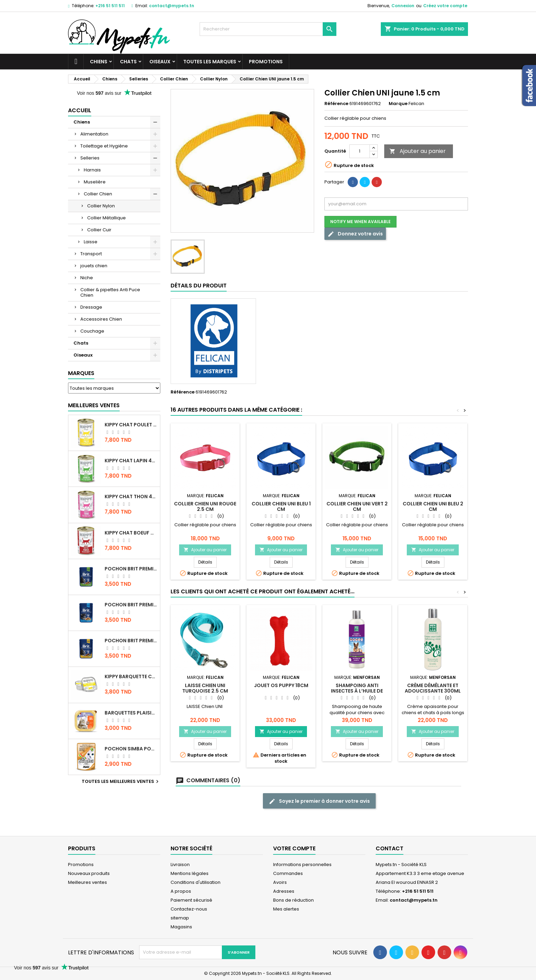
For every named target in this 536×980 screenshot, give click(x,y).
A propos (181, 891)
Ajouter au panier (418, 151)
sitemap (180, 918)
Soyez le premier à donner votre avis (319, 801)
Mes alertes (286, 909)
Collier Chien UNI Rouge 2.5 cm (205, 506)
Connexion (403, 6)
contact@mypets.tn (172, 6)
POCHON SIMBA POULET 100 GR (131, 749)
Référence (336, 104)
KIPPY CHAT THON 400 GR (131, 497)
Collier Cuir (99, 230)
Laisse (91, 242)
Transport (91, 254)
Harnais (92, 170)
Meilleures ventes (88, 882)
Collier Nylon (101, 206)
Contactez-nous (189, 909)
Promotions (266, 62)
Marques (81, 373)
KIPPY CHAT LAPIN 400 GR (131, 461)
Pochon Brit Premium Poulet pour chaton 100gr (131, 605)
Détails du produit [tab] (199, 286)
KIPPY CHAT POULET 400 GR (131, 425)
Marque (398, 104)
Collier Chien (98, 194)
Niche (87, 278)
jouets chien (94, 266)
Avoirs (280, 882)
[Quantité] (360, 151)
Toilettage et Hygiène (104, 146)
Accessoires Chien (101, 319)
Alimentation (94, 134)
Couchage (92, 331)
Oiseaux (160, 62)
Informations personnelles (302, 865)
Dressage (91, 307)
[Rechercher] (268, 29)
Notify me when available (360, 222)
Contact (390, 848)
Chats (128, 62)
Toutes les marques (210, 62)
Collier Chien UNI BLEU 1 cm (281, 506)
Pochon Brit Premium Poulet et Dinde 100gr (131, 641)
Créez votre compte (445, 6)
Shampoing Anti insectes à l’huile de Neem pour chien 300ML (357, 691)
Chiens (99, 62)
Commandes (288, 873)
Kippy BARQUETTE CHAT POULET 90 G (131, 676)
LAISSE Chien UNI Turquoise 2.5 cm (205, 688)
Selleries (90, 158)
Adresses (284, 891)
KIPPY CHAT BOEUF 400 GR (131, 533)
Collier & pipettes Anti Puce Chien (110, 292)
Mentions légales (190, 873)
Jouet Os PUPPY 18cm (281, 685)
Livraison (180, 865)
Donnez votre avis (355, 234)
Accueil (80, 110)
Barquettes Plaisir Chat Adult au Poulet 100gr (131, 713)
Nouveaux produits (89, 873)
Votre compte (294, 848)
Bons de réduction (293, 900)
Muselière (95, 182)
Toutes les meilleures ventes (121, 782)
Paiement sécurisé (191, 900)
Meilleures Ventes (94, 405)
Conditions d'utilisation (196, 882)
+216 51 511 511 (110, 6)
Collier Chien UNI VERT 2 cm (357, 506)
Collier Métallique (106, 218)
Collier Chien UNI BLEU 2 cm (433, 506)
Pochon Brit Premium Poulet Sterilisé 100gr (131, 569)
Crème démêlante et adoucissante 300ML (433, 688)
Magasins (181, 927)
